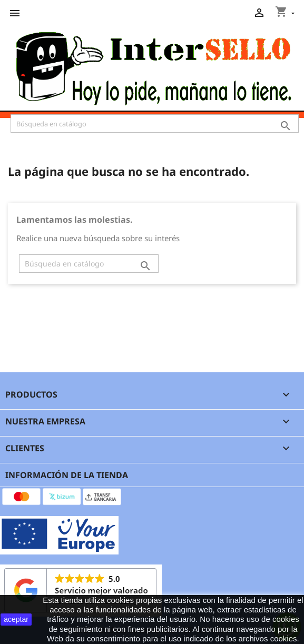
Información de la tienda (67, 475)
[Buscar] (155, 123)
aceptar (16, 619)
